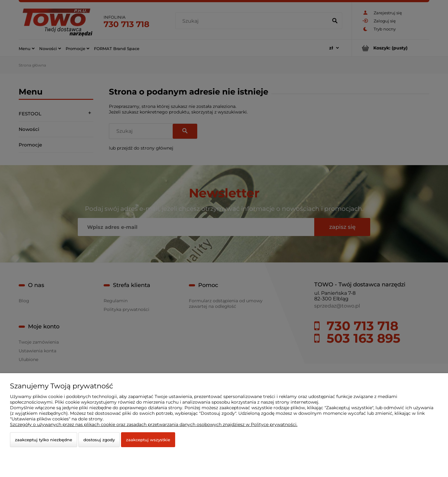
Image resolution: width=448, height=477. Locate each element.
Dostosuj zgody (99, 440)
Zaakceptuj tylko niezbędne (44, 440)
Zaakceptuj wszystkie (148, 440)
